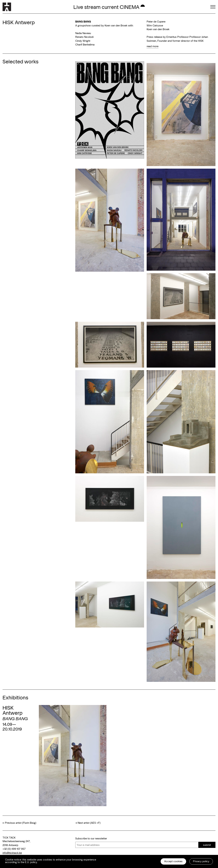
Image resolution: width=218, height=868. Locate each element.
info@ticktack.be (12, 853)
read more (153, 46)
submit (207, 845)
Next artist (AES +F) (89, 823)
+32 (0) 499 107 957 (14, 849)
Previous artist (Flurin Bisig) (21, 823)
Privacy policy (201, 861)
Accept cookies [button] (173, 861)
